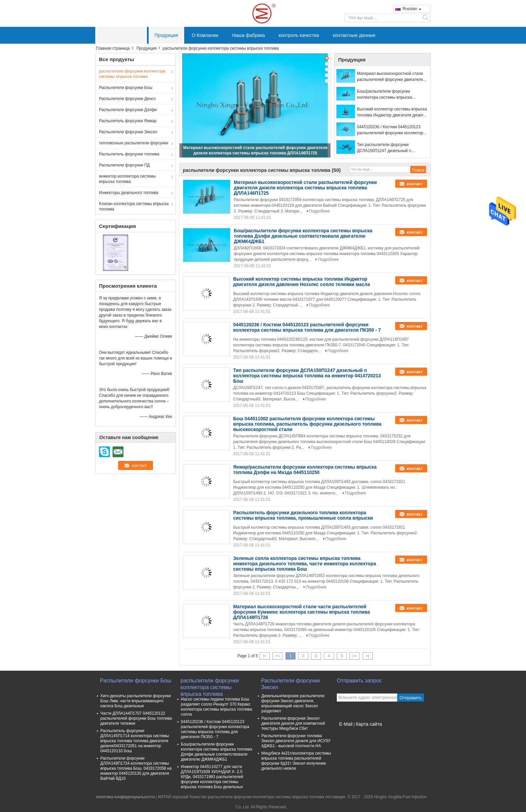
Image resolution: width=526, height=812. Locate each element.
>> (355, 656)
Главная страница (113, 48)
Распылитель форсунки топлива (129, 154)
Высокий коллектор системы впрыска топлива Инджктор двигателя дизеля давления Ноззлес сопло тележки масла (392, 112)
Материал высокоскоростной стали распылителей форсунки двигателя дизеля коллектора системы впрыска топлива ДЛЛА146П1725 (391, 77)
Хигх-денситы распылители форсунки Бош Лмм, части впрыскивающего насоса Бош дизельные (136, 701)
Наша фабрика (249, 35)
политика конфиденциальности (125, 797)
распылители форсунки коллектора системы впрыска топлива (132, 74)
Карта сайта (369, 724)
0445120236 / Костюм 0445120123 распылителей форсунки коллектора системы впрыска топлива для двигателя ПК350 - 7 (391, 130)
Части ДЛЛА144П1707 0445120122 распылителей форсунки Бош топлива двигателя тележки (136, 718)
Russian (412, 9)
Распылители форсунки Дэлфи (128, 110)
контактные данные (354, 35)
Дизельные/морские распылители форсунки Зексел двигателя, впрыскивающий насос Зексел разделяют (293, 703)
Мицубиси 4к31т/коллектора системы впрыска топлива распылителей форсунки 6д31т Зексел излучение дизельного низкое (296, 761)
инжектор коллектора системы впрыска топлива (127, 179)
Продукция (166, 35)
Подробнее (319, 211)
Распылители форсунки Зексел (128, 132)
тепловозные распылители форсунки (134, 143)
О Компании (205, 35)
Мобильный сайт (355, 732)
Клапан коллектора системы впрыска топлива (134, 206)
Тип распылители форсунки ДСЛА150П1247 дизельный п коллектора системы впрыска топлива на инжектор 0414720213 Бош (388, 148)
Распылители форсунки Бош (126, 88)
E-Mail (346, 724)
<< (277, 656)
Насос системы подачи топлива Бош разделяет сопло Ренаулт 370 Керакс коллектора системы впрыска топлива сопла (216, 707)
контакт (414, 184)
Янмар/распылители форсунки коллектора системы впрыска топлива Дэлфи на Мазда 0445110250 (305, 470)
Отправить (411, 698)
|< (265, 656)
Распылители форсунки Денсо (127, 99)
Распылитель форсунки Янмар (128, 121)
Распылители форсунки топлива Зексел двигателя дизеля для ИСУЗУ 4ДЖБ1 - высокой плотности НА (296, 741)
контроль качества (299, 35)
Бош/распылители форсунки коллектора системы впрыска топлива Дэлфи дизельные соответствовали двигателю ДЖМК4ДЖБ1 (384, 95)
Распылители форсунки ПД (124, 165)
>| (368, 656)
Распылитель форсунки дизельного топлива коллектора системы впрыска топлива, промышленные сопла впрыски (303, 515)
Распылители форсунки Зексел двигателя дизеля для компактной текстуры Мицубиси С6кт (293, 723)
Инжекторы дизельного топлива (129, 193)
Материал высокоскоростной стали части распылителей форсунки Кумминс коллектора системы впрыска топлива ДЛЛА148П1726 (301, 612)
